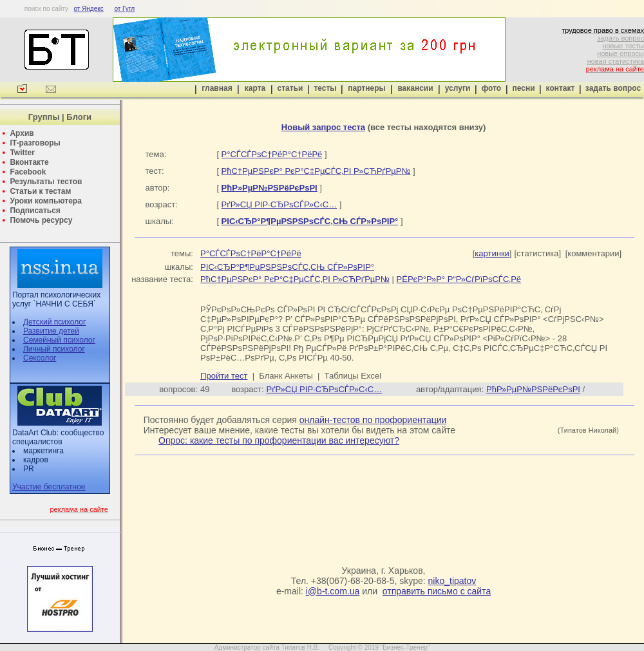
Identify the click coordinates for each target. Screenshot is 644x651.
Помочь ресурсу (41, 220)
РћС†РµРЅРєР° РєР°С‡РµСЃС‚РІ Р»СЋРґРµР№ (316, 171)
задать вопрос (620, 38)
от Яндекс (88, 9)
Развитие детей (51, 331)
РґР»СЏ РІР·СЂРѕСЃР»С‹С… (279, 204)
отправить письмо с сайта (437, 591)
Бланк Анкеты (286, 376)
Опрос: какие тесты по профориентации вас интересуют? (279, 440)
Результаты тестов (46, 182)
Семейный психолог (59, 340)
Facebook (28, 172)
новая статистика (616, 61)
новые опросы (620, 53)
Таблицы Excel (353, 376)
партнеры (366, 88)
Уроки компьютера (45, 201)
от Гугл (124, 9)
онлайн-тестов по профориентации (373, 420)
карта (255, 88)
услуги (458, 88)
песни (523, 88)
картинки (492, 253)
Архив (22, 133)
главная (217, 88)
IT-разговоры (35, 143)
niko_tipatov (452, 581)
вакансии (415, 88)
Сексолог (40, 358)
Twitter (22, 153)
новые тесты (623, 46)
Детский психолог (54, 322)
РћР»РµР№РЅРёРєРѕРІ (533, 389)
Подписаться (35, 211)
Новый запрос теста (323, 127)
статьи (290, 88)
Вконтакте (29, 162)
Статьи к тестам (40, 191)
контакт (561, 88)
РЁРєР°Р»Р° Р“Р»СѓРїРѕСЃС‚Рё (459, 279)
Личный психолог (54, 349)
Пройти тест (224, 376)
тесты (325, 88)
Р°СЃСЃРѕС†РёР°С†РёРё (272, 154)
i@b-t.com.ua (333, 591)
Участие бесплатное (49, 487)
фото (491, 88)
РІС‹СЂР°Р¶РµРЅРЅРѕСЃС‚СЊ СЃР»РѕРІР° (287, 267)
